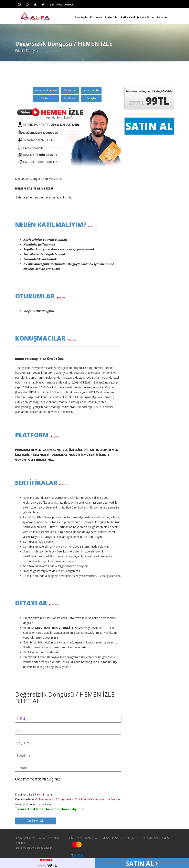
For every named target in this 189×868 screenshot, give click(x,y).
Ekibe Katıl (128, 17)
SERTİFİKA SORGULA (62, 5)
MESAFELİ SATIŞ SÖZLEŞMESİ (120, 838)
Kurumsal (96, 17)
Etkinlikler (112, 17)
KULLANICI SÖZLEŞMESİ (155, 838)
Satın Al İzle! (146, 18)
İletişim (162, 17)
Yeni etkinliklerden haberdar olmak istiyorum (51, 809)
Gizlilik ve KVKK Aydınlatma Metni (96, 799)
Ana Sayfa (81, 17)
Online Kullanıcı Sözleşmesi (53, 799)
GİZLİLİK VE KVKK (80, 838)
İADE (97, 838)
